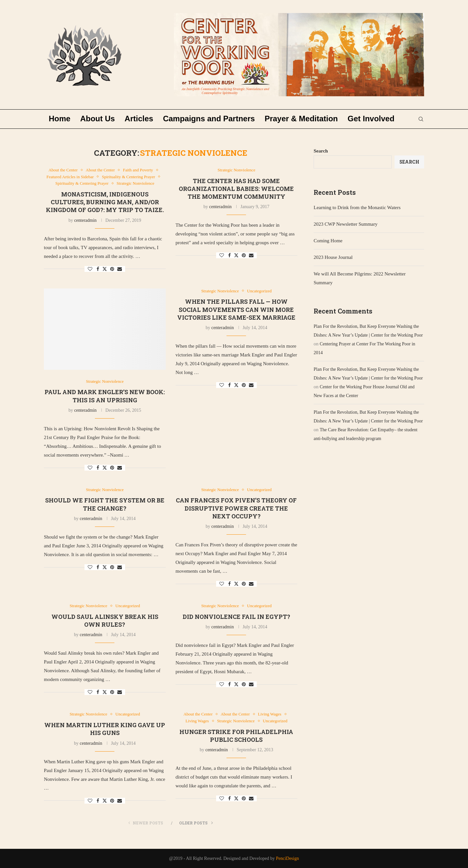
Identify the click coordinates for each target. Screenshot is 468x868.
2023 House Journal (333, 257)
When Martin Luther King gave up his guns (105, 729)
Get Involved (371, 119)
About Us (98, 119)
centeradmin (85, 220)
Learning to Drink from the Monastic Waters (357, 207)
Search (321, 151)
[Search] (421, 119)
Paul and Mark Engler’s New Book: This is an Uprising (105, 396)
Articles (139, 119)
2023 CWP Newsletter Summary (346, 224)
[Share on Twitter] (105, 269)
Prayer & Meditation (301, 119)
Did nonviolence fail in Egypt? (236, 617)
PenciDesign (287, 858)
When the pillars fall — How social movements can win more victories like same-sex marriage (236, 309)
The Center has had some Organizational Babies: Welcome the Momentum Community (236, 189)
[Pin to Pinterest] (112, 269)
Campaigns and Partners (209, 119)
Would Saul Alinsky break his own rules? (105, 621)
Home (60, 119)
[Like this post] (90, 269)
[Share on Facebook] (98, 269)
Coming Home (328, 241)
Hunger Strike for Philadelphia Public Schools (236, 736)
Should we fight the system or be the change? (105, 504)
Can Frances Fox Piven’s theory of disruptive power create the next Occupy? (236, 508)
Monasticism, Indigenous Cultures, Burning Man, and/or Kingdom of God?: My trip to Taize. (105, 202)
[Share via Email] (120, 269)
